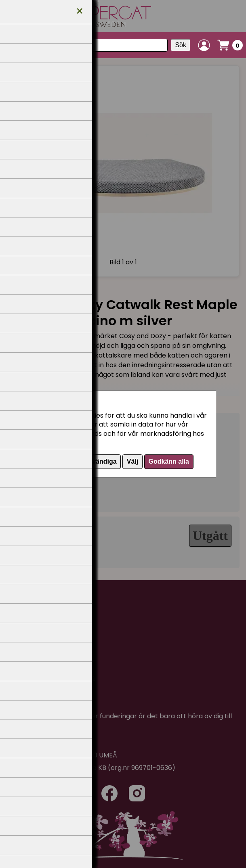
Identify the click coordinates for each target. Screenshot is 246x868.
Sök (181, 45)
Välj (132, 461)
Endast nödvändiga (87, 461)
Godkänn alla (168, 461)
